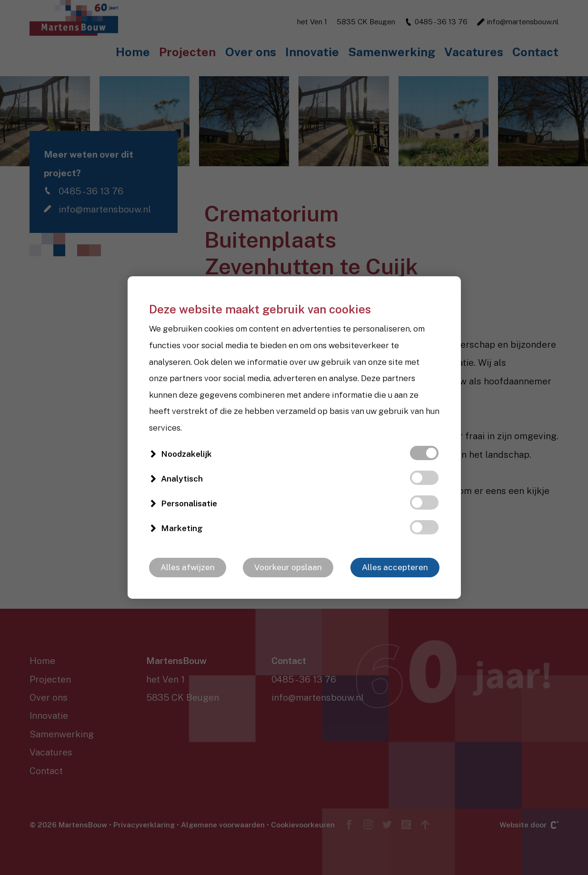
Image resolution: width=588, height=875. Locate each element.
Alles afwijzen (188, 567)
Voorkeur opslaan (288, 567)
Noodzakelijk (186, 454)
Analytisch (182, 479)
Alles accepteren (395, 567)
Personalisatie (189, 503)
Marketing (182, 528)
